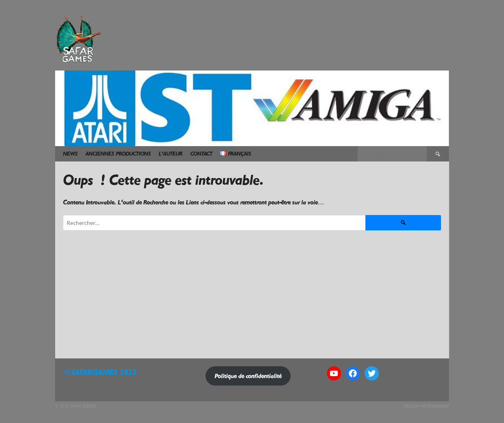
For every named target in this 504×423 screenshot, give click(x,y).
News (70, 154)
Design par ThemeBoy (426, 406)
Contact (201, 154)
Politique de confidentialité (248, 376)
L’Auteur (170, 154)
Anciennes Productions (118, 154)
